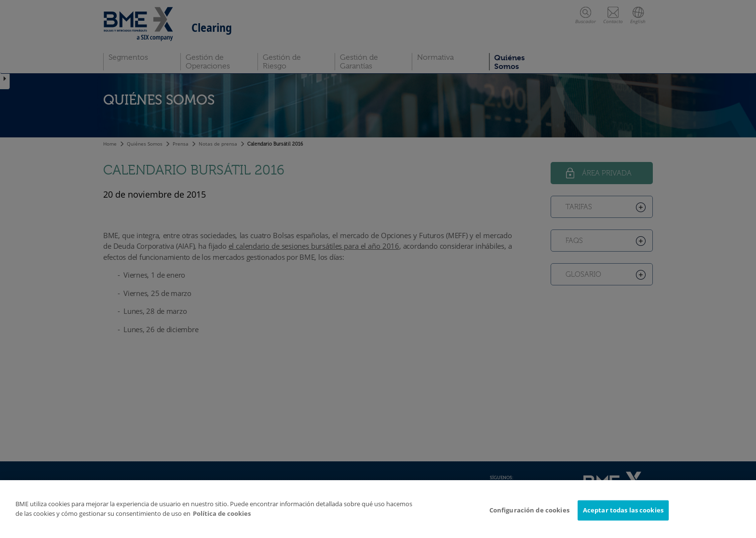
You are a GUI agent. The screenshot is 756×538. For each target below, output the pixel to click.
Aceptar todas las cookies (623, 510)
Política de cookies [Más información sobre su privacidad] (222, 513)
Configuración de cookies (529, 510)
